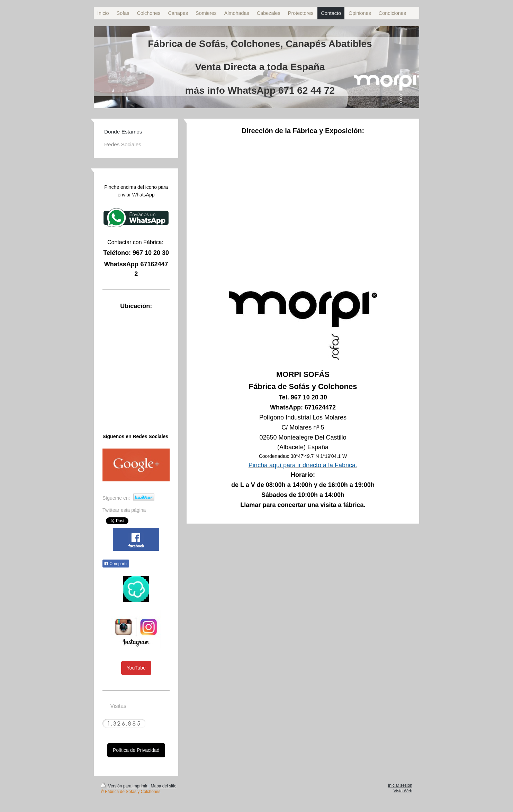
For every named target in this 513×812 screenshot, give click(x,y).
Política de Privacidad (136, 750)
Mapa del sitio (164, 786)
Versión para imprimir (125, 786)
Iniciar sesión (400, 785)
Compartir (116, 564)
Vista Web (403, 791)
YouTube (136, 668)
